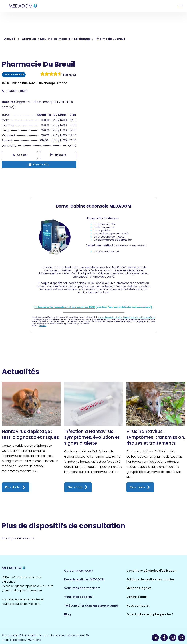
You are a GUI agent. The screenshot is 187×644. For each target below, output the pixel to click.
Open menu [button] (181, 6)
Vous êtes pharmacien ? (82, 588)
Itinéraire (58, 155)
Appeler (20, 155)
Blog (67, 614)
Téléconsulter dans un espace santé (91, 606)
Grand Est (29, 39)
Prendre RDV (39, 164)
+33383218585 (15, 91)
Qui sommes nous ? (79, 571)
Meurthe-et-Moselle (55, 39)
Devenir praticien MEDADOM (84, 579)
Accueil (10, 39)
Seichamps (82, 39)
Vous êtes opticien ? (79, 597)
